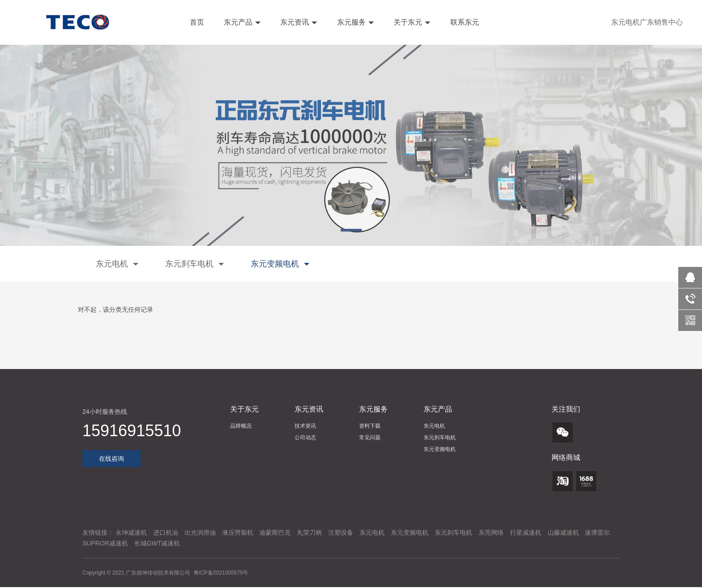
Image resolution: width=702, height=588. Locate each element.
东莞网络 (491, 532)
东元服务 (354, 22)
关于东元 (411, 22)
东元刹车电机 (195, 264)
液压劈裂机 (238, 532)
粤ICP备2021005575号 (221, 573)
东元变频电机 (280, 264)
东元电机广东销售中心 (647, 22)
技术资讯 (305, 426)
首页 (196, 22)
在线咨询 (111, 459)
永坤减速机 (131, 532)
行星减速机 (526, 532)
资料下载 (370, 426)
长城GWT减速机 (157, 543)
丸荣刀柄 (309, 532)
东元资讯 (298, 22)
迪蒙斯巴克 (275, 532)
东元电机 (117, 264)
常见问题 (370, 438)
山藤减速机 (563, 532)
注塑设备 (341, 532)
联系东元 (463, 22)
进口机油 (166, 532)
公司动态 (305, 438)
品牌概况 (241, 426)
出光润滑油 (200, 532)
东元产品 (241, 22)
